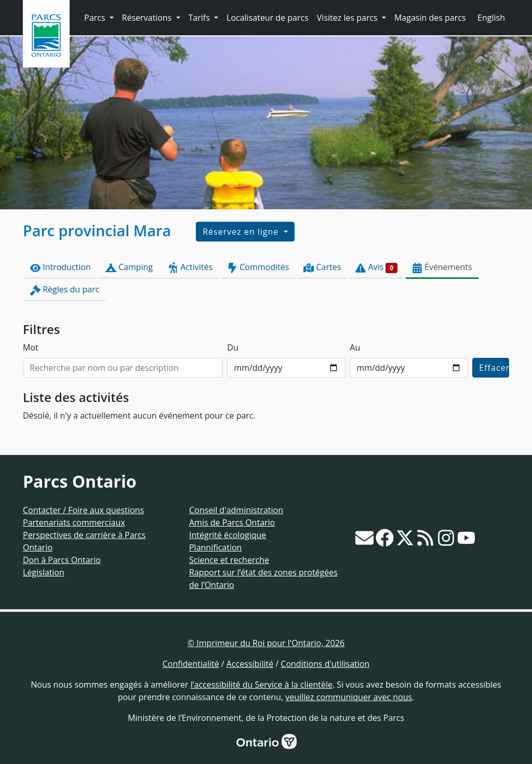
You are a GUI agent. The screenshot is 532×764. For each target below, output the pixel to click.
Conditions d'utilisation (325, 664)
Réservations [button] (148, 18)
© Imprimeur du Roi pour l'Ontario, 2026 (266, 643)
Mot (31, 347)
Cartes (322, 267)
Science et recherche (229, 560)
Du (232, 347)
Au (355, 347)
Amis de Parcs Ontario (232, 522)
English (491, 18)
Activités (190, 267)
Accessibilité (250, 664)
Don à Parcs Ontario (62, 560)
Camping (129, 267)
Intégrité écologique (228, 535)
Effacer (494, 368)
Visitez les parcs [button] (348, 18)
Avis (376, 267)
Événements (442, 267)
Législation (44, 572)
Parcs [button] (96, 18)
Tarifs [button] (200, 18)
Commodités (258, 267)
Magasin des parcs (430, 18)
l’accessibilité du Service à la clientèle (262, 685)
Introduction (61, 267)
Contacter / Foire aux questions (83, 510)
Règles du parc (65, 290)
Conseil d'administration (236, 510)
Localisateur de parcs (268, 18)
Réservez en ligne (242, 232)
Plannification (215, 547)
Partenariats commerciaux (74, 522)
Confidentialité (191, 664)
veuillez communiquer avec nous (349, 697)
